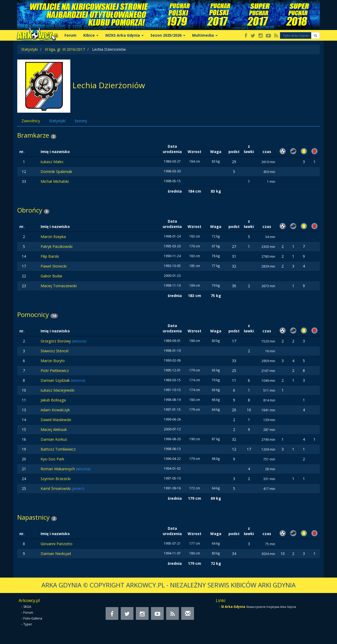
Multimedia (205, 35)
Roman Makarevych (58, 469)
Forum (70, 35)
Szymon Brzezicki (56, 479)
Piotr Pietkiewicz (55, 370)
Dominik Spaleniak (56, 171)
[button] (315, 35)
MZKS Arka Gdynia (124, 35)
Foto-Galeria (33, 618)
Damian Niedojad (56, 554)
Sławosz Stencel (55, 351)
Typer (28, 624)
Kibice (91, 35)
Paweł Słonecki (54, 266)
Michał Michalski (55, 181)
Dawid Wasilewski (56, 420)
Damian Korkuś (54, 439)
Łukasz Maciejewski (57, 390)
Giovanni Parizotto (57, 544)
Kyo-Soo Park (52, 459)
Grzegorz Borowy (56, 341)
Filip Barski (50, 256)
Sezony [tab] (81, 121)
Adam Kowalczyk (55, 410)
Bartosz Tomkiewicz (58, 449)
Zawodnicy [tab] (31, 121)
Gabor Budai (51, 276)
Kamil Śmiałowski (56, 488)
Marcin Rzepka (53, 237)
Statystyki (29, 49)
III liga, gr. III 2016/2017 (65, 49)
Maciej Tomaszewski (59, 286)
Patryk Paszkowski (57, 246)
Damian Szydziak (56, 380)
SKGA (27, 607)
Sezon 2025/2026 (168, 35)
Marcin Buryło (53, 361)
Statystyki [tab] (57, 121)
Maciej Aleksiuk (54, 429)
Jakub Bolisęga (53, 400)
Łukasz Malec (52, 162)
